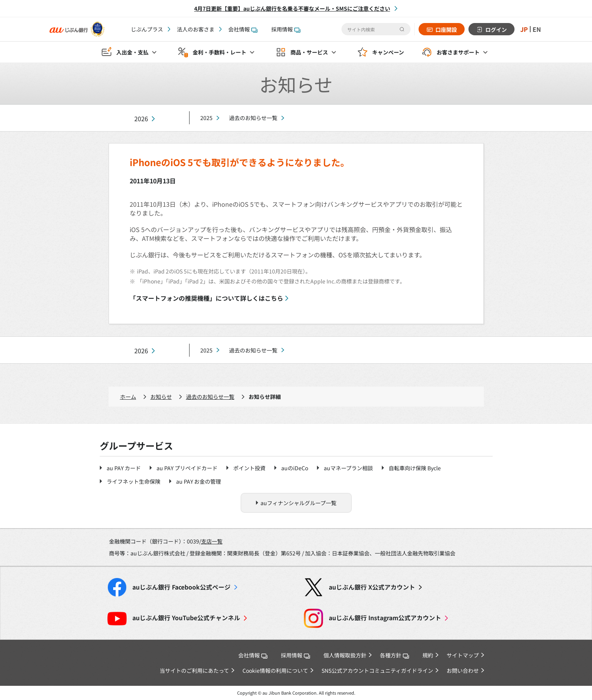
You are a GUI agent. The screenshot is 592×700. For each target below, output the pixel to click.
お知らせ (161, 397)
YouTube (186, 618)
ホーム (128, 397)
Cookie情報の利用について (275, 670)
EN (537, 29)
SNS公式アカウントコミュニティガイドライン (377, 670)
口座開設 (446, 30)
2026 (141, 119)
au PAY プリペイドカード (187, 468)
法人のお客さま (196, 29)
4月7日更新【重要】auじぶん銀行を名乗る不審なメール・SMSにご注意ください (292, 8)
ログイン (496, 30)
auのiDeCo (295, 468)
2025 (206, 118)
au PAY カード (124, 468)
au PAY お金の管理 (199, 481)
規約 (428, 655)
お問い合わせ (463, 670)
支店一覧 (212, 541)
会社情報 (243, 29)
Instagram (385, 618)
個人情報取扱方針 (345, 655)
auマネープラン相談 (348, 468)
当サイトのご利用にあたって (194, 670)
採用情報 (286, 29)
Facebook (181, 587)
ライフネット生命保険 (134, 481)
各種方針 (394, 655)
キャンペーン (388, 52)
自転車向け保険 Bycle (415, 468)
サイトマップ (463, 655)
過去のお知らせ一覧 (253, 118)
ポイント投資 (249, 468)
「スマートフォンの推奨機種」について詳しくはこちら (206, 298)
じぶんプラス (147, 29)
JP (524, 29)
